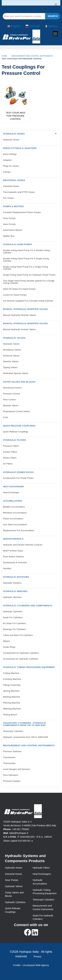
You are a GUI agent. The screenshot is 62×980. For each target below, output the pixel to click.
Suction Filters (10, 452)
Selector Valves (11, 361)
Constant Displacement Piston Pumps (22, 212)
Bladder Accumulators (14, 507)
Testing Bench (10, 715)
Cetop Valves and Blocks (14, 894)
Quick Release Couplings (19, 426)
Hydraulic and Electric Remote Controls (23, 545)
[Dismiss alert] (56, 4)
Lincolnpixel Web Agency (36, 965)
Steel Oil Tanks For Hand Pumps (19, 289)
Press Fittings (10, 154)
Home (4, 56)
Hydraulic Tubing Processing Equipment (29, 667)
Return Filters (10, 458)
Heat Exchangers (42, 874)
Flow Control (9, 400)
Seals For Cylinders (13, 617)
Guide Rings (9, 647)
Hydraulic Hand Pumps (17, 244)
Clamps (7, 172)
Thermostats (9, 763)
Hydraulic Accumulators (40, 882)
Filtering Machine (12, 703)
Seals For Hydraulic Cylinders (43, 917)
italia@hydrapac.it (19, 833)
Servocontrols (13, 539)
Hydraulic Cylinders (13, 611)
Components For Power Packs (18, 478)
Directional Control (12, 388)
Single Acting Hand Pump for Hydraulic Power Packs (29, 275)
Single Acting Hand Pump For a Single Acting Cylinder (25, 268)
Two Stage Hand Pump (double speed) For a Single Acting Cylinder (29, 282)
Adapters (7, 160)
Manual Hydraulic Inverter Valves (25, 323)
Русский (33, 26)
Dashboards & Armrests (15, 563)
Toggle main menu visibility (55, 33)
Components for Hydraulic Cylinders (21, 653)
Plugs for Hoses (11, 166)
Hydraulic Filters (14, 440)
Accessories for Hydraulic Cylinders (21, 659)
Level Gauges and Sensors (17, 769)
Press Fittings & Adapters (20, 148)
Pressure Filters (11, 446)
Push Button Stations (13, 557)
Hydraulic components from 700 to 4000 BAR (26, 737)
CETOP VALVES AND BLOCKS (19, 382)
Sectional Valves (11, 356)
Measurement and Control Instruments (32, 56)
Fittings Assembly (12, 685)
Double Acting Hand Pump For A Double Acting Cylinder (26, 251)
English (14, 26)
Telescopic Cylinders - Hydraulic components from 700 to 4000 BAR (25, 724)
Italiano (51, 26)
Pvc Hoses (8, 198)
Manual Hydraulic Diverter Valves (25, 309)
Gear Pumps (9, 218)
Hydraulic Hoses (14, 134)
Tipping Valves (10, 367)
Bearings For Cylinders (14, 629)
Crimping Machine (12, 679)
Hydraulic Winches (15, 591)
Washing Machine (12, 709)
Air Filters (8, 464)
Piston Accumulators (13, 519)
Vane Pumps (9, 224)
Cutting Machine (11, 673)
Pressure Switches (12, 751)
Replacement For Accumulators (19, 530)
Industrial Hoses (14, 180)
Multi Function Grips (13, 551)
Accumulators (12, 501)
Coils (5, 417)
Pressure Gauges (12, 781)
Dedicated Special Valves (16, 373)
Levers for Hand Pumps (15, 295)
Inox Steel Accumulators (15, 525)
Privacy (37, 956)
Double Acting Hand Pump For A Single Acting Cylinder (26, 260)
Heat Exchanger (13, 487)
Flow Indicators (10, 775)
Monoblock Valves (12, 350)
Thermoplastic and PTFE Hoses (19, 192)
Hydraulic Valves (14, 338)
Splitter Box (9, 236)
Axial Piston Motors (13, 230)
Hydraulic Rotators (16, 577)
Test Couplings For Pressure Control (16, 116)
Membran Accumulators (15, 513)
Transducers (9, 757)
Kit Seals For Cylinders (14, 623)
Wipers (6, 641)
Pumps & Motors (13, 206)
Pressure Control (11, 394)
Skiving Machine (11, 691)
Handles (7, 568)
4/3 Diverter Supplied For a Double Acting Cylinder (28, 301)
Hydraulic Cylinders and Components (27, 606)
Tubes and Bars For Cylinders (18, 635)
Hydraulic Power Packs (18, 472)
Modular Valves (11, 405)
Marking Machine (12, 697)
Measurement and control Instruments (29, 745)
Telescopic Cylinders (13, 731)
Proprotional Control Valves (17, 411)
